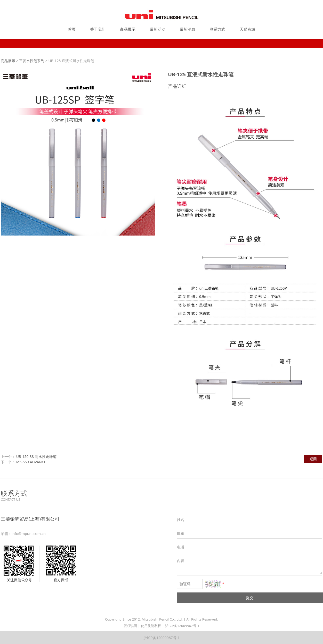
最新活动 (158, 29)
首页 (72, 29)
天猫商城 (247, 29)
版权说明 (130, 626)
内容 (181, 561)
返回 (313, 459)
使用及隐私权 (151, 626)
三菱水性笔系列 (32, 61)
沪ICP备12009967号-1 (182, 626)
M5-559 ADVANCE (31, 462)
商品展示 (128, 29)
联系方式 (217, 29)
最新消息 (188, 29)
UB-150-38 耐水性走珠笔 (36, 457)
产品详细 (177, 86)
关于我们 (98, 29)
